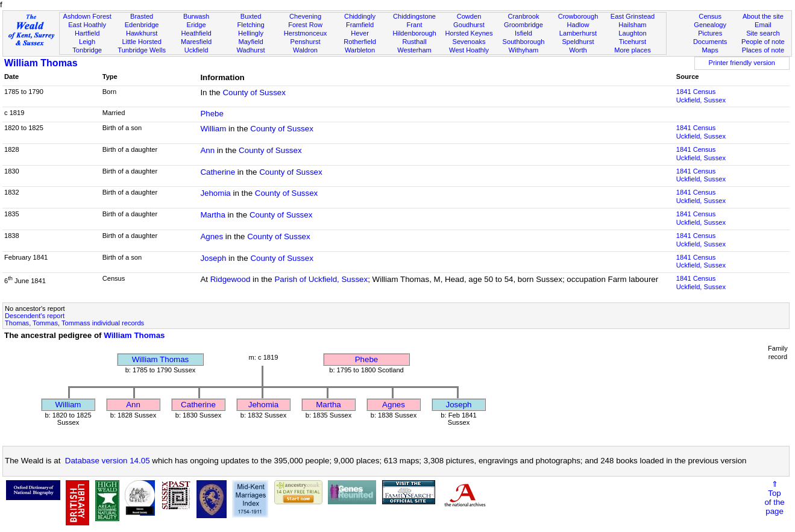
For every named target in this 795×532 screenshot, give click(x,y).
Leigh (87, 42)
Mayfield (250, 42)
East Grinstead (633, 16)
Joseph (213, 258)
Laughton (632, 33)
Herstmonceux (306, 33)
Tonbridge (87, 50)
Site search (763, 33)
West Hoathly (469, 50)
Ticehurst (633, 42)
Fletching (251, 25)
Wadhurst (251, 50)
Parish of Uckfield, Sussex (321, 279)
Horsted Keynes (469, 33)
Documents (710, 42)
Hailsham (632, 25)
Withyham (523, 50)
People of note (763, 42)
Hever (360, 33)
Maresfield (196, 42)
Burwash (196, 16)
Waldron (305, 50)
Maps (710, 50)
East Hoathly (87, 25)
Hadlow (578, 25)
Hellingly (251, 33)
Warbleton (360, 50)
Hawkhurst (142, 33)
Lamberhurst (578, 33)
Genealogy (710, 25)
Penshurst (306, 42)
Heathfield (196, 33)
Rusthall (414, 42)
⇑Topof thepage (774, 498)
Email (763, 25)
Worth (578, 50)
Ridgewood (231, 279)
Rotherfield (360, 42)
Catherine (218, 172)
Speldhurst (578, 42)
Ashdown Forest (87, 16)
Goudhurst (469, 25)
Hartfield (87, 33)
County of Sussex (254, 92)
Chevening (305, 16)
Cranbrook (524, 16)
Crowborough (578, 16)
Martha (212, 215)
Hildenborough (414, 33)
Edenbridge (142, 25)
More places (633, 50)
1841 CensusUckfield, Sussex (701, 96)
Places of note (763, 50)
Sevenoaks (469, 42)
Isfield (523, 33)
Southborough (524, 42)
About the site (763, 16)
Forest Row (305, 25)
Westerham (414, 50)
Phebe (212, 114)
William (213, 129)
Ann (207, 150)
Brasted (142, 16)
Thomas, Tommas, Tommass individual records (74, 323)
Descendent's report (35, 316)
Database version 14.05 (108, 461)
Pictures (710, 33)
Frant (415, 25)
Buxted (251, 16)
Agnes (212, 236)
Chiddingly (360, 16)
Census (710, 16)
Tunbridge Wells (142, 50)
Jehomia (215, 193)
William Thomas (41, 63)
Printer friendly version (742, 63)
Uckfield (196, 50)
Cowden (469, 16)
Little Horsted (141, 42)
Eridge (196, 25)
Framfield (360, 25)
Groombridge (523, 25)
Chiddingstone (414, 16)
